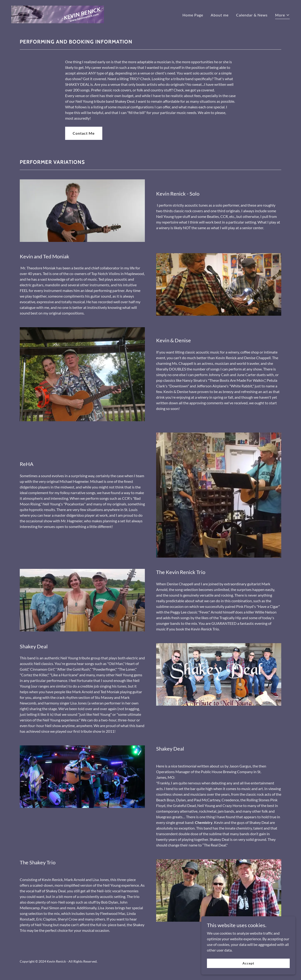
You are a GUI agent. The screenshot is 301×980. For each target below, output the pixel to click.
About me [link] (220, 15)
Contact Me (84, 133)
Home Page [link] (193, 15)
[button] (282, 16)
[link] (58, 14)
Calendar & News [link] (252, 15)
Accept (248, 963)
